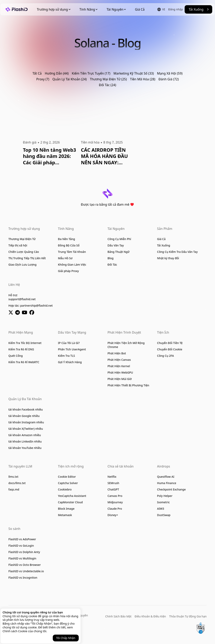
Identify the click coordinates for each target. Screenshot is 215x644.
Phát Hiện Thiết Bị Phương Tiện (128, 385)
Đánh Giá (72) (169, 79)
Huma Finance (167, 483)
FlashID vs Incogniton (23, 578)
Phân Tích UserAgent (72, 349)
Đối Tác (112, 265)
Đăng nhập (176, 9)
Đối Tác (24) (107, 85)
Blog (110, 258)
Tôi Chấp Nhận (66, 638)
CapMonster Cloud (70, 502)
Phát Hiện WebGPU (120, 372)
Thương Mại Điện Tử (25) (108, 79)
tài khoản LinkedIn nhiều (25, 441)
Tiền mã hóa (90, 142)
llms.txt (13, 477)
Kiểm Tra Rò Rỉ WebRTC (24, 362)
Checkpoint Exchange (171, 489)
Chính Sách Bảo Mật (118, 616)
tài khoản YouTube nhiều (25, 448)
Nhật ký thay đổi (168, 258)
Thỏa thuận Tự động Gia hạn (188, 616)
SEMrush (113, 483)
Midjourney (115, 502)
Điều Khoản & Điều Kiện (150, 616)
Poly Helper (165, 496)
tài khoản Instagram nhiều (26, 422)
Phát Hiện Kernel (119, 366)
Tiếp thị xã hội (18, 245)
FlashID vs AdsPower (22, 539)
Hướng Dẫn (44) (57, 73)
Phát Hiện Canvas (119, 360)
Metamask (65, 515)
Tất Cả (37, 73)
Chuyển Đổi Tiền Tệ (170, 343)
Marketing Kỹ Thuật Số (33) (134, 73)
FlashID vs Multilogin (22, 558)
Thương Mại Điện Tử (22, 239)
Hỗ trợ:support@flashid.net (22, 297)
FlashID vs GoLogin (21, 546)
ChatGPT (113, 489)
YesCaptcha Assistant (72, 496)
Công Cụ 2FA (165, 356)
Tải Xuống (164, 245)
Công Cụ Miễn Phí (119, 239)
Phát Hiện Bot (117, 353)
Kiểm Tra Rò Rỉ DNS (21, 349)
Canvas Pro (115, 496)
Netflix (112, 477)
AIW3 (161, 509)
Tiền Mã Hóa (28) (143, 79)
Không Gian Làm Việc (72, 265)
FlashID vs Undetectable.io (26, 571)
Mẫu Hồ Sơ (65, 258)
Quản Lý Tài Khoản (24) (70, 79)
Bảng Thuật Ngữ (118, 252)
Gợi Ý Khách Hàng (70, 362)
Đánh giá (30, 142)
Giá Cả (140, 9)
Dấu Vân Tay (116, 245)
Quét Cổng (16, 356)
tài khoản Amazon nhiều (25, 435)
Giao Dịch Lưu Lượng (22, 265)
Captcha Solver (68, 483)
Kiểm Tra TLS (66, 356)
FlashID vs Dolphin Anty (24, 552)
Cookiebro (65, 489)
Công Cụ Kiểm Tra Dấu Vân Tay (177, 252)
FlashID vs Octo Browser (25, 565)
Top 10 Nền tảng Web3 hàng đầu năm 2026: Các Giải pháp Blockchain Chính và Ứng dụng (50, 156)
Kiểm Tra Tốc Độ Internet (25, 343)
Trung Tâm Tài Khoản (72, 252)
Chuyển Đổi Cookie (170, 349)
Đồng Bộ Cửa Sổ (69, 245)
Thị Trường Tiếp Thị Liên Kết (27, 258)
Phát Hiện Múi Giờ (120, 379)
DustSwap (164, 515)
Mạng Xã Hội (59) (170, 73)
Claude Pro (115, 509)
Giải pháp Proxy (68, 271)
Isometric (163, 502)
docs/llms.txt (17, 483)
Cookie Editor (67, 477)
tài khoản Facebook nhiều (26, 409)
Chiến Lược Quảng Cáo (24, 252)
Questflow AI (166, 477)
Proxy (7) (43, 79)
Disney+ (113, 515)
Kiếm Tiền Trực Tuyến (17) (91, 73)
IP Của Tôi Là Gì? (69, 343)
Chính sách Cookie (15, 631)
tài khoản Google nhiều (24, 416)
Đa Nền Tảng (66, 239)
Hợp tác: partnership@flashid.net (31, 306)
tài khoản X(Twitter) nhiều (26, 429)
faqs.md (14, 489)
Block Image (66, 509)
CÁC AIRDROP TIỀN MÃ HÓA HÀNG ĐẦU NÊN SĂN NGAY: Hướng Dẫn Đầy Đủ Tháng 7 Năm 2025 (104, 156)
